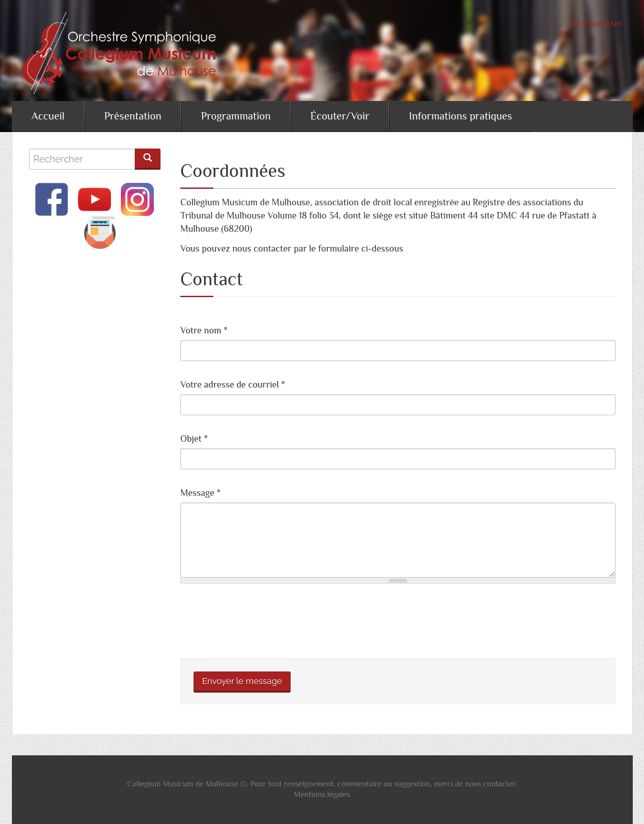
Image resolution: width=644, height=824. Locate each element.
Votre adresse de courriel (233, 384)
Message (200, 493)
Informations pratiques (460, 116)
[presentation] (281, 619)
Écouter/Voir (340, 116)
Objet (194, 438)
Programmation (235, 116)
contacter (499, 784)
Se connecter (597, 23)
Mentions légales (322, 794)
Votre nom (204, 330)
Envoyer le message (242, 681)
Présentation (133, 116)
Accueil (48, 116)
